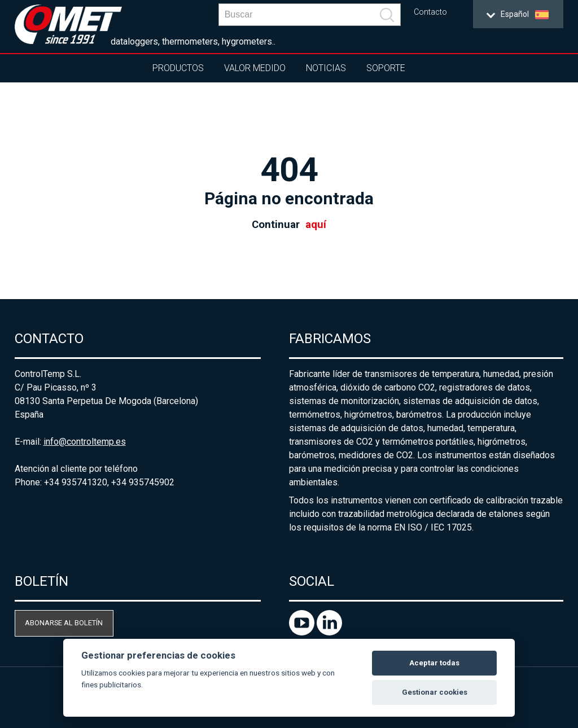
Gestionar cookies (435, 692)
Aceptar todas (434, 663)
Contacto (430, 12)
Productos (178, 68)
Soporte (386, 68)
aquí (316, 225)
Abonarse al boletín (64, 623)
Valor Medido (255, 68)
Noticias (326, 68)
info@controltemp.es (85, 442)
